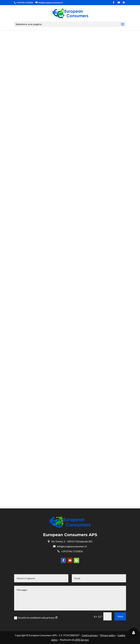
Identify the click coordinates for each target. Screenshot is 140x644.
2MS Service (82, 640)
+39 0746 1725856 (70, 551)
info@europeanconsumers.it (70, 546)
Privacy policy (108, 635)
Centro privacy (90, 635)
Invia (120, 616)
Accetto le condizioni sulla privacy (36, 618)
